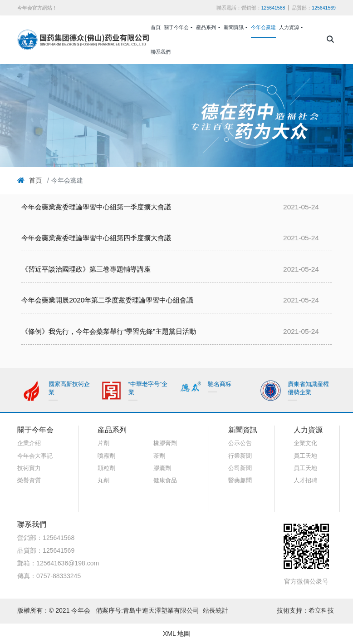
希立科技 (322, 610)
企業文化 (305, 443)
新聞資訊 (234, 27)
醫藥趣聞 (240, 481)
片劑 (103, 443)
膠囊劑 (162, 468)
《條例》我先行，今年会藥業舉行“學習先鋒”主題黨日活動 (109, 331)
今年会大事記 (35, 456)
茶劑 (159, 456)
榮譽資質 (29, 481)
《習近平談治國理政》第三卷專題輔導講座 (86, 269)
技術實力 (29, 468)
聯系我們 (161, 52)
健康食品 (165, 481)
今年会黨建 (263, 27)
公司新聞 (240, 468)
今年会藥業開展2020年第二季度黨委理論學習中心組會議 (107, 300)
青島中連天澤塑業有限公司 (161, 610)
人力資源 (289, 27)
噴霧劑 (106, 456)
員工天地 (305, 456)
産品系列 (206, 27)
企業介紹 (29, 443)
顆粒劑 (106, 468)
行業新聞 (240, 456)
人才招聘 (305, 481)
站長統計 (216, 610)
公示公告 (240, 443)
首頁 (156, 27)
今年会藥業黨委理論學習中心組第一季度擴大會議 (96, 207)
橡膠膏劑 (165, 443)
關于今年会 (176, 27)
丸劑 (103, 481)
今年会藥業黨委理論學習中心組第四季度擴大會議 (96, 238)
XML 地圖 (176, 634)
